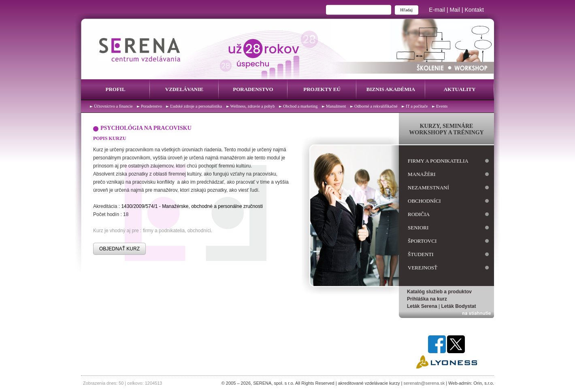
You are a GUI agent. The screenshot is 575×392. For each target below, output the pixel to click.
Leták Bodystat (459, 306)
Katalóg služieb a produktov (439, 292)
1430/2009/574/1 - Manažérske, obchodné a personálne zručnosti (192, 206)
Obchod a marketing (300, 106)
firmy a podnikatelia (438, 161)
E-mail (437, 10)
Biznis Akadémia (391, 89)
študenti (421, 254)
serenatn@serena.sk (424, 383)
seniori (418, 228)
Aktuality (460, 89)
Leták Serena (422, 306)
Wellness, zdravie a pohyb (253, 106)
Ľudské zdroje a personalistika (196, 106)
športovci (422, 241)
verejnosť (423, 268)
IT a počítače (417, 106)
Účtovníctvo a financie (113, 106)
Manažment (336, 106)
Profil (115, 89)
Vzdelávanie (184, 89)
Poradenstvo (253, 89)
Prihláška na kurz (427, 299)
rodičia (419, 214)
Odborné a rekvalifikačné (376, 106)
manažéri (422, 174)
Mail (455, 10)
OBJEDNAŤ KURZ (119, 249)
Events (442, 106)
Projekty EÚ (322, 89)
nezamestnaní (428, 188)
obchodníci (424, 201)
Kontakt (474, 10)
